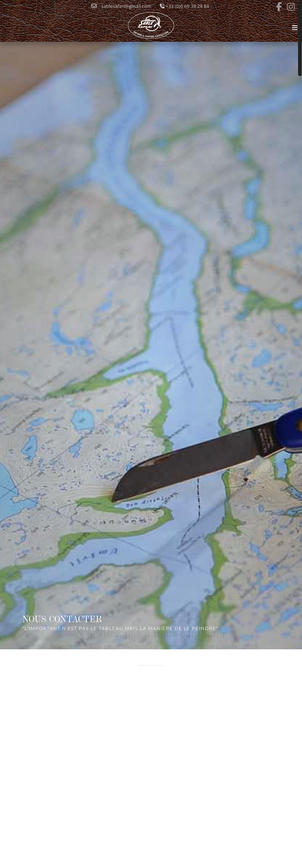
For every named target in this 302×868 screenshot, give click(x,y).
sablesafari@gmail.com (121, 6)
